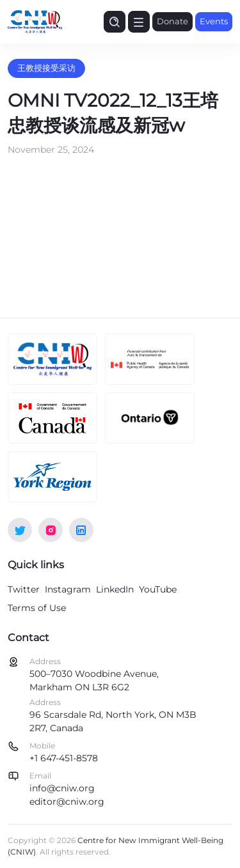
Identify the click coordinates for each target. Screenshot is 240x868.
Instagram (68, 589)
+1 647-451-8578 (64, 758)
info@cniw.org (62, 788)
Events (214, 21)
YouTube (158, 589)
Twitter (24, 589)
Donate (172, 21)
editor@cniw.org (67, 802)
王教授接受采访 (46, 68)
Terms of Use (37, 608)
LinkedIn (115, 589)
